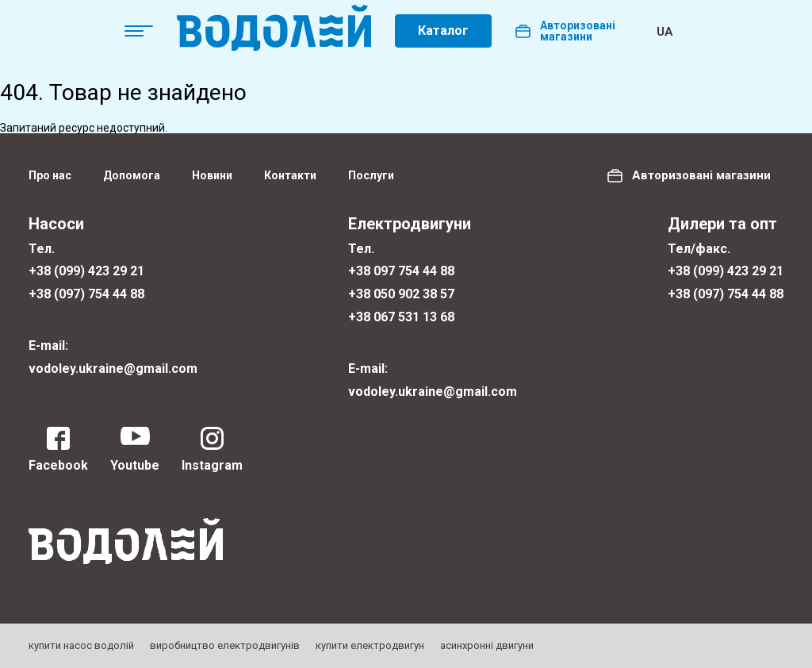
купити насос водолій (81, 645)
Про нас (50, 175)
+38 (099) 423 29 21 (86, 271)
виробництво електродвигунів (225, 645)
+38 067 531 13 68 (401, 317)
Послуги (371, 175)
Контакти (290, 175)
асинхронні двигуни (487, 645)
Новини (212, 175)
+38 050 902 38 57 (401, 294)
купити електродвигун (370, 645)
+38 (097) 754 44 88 (86, 294)
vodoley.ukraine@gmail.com (113, 369)
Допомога (132, 175)
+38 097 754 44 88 (401, 271)
